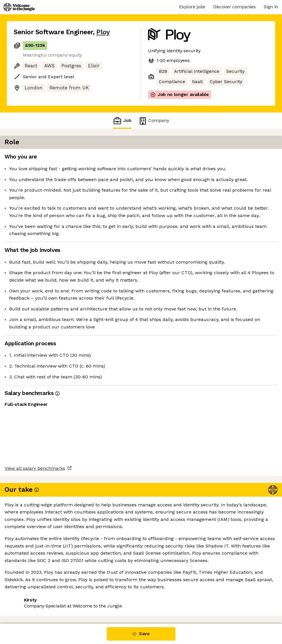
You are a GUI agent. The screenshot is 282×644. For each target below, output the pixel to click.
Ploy (103, 32)
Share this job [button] (29, 600)
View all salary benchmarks (42, 578)
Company (154, 121)
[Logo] (19, 7)
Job (122, 121)
